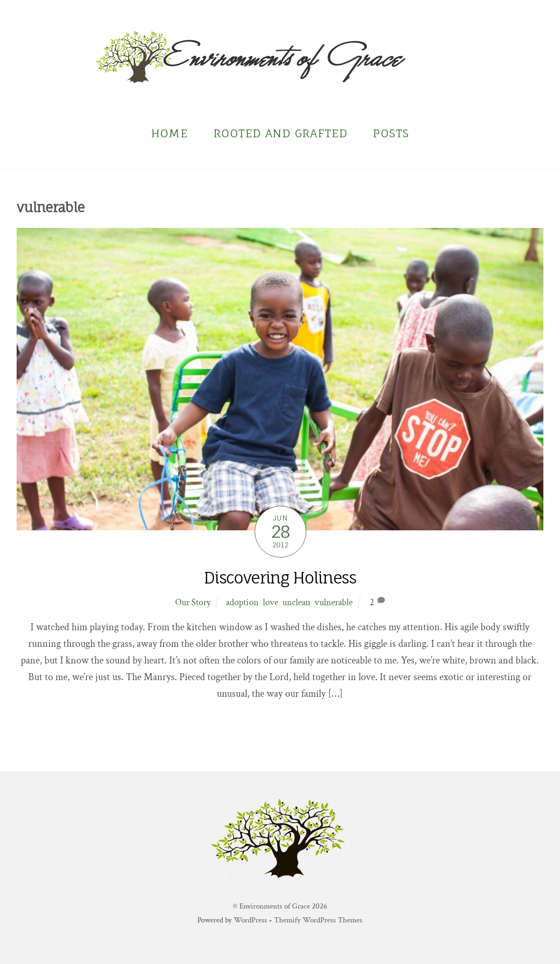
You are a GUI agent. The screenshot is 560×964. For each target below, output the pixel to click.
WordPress (250, 920)
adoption (242, 602)
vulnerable (334, 602)
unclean (296, 602)
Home (170, 133)
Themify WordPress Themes (318, 920)
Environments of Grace (275, 906)
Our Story (193, 602)
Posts (391, 133)
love (271, 602)
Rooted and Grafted (280, 133)
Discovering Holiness (280, 578)
